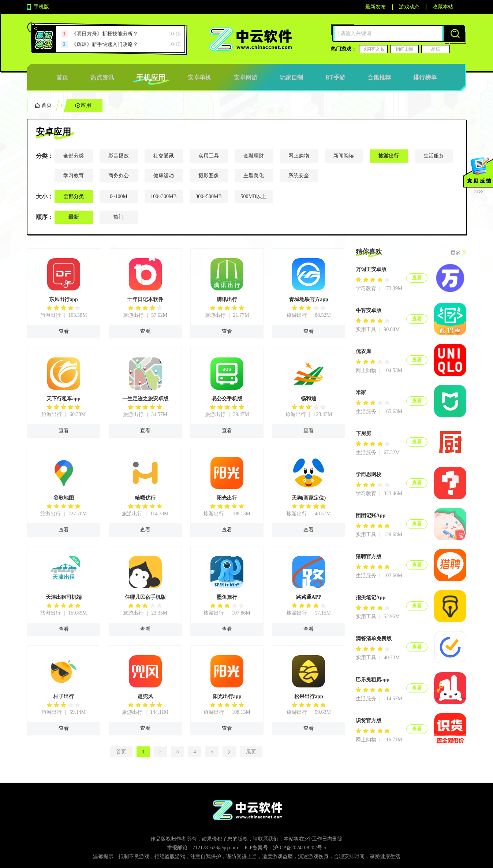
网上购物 (299, 156)
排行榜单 (425, 78)
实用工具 (209, 156)
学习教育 (74, 176)
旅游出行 (389, 156)
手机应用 (151, 78)
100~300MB (163, 196)
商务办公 (119, 176)
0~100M (119, 196)
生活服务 (434, 156)
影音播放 (119, 156)
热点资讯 (102, 78)
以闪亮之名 (373, 49)
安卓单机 (199, 78)
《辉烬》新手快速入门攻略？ (105, 45)
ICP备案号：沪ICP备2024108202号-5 (285, 848)
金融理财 (254, 156)
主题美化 (254, 176)
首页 (62, 78)
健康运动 (164, 176)
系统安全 (299, 176)
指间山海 (404, 49)
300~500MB (208, 196)
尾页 (251, 752)
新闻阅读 (344, 156)
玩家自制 (291, 78)
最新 (74, 217)
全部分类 (74, 156)
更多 (458, 253)
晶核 (436, 49)
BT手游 (335, 78)
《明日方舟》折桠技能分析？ (105, 34)
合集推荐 (379, 78)
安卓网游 (246, 78)
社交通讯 (164, 156)
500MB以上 (254, 196)
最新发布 (376, 7)
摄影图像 (209, 176)
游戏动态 (409, 7)
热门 (119, 217)
